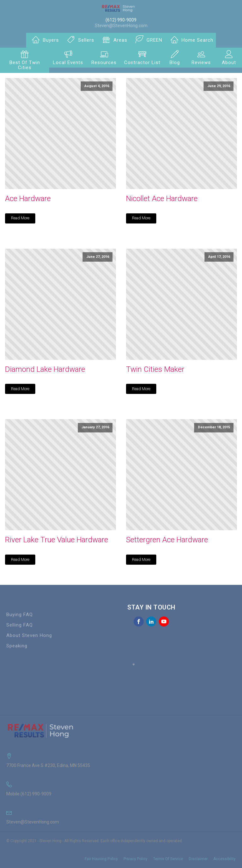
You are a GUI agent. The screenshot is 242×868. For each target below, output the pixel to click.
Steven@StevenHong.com (121, 26)
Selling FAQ (20, 625)
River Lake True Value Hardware (57, 540)
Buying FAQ (20, 615)
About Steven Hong (29, 635)
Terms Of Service (168, 859)
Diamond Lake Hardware (45, 369)
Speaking (17, 646)
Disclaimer (198, 859)
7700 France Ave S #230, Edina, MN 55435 (48, 765)
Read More (20, 218)
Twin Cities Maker (155, 369)
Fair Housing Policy (101, 859)
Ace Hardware (28, 199)
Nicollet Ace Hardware (162, 199)
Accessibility (225, 859)
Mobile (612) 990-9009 (29, 794)
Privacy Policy (135, 859)
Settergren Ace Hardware (167, 540)
